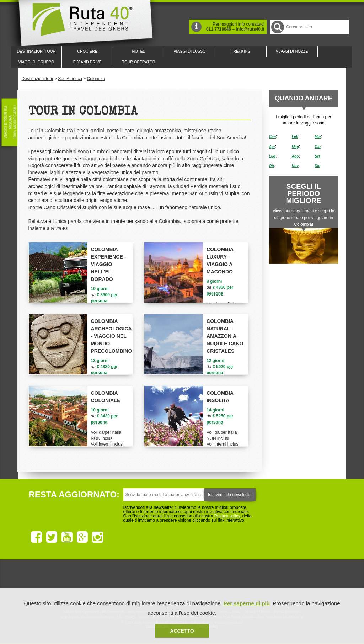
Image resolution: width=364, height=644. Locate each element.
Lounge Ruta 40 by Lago (260, 584)
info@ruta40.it (250, 29)
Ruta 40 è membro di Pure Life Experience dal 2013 (181, 584)
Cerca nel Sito (277, 27)
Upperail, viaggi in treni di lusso (220, 584)
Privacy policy (227, 516)
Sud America (70, 79)
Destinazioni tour (38, 79)
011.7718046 (219, 29)
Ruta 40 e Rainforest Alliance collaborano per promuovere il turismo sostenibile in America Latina (141, 584)
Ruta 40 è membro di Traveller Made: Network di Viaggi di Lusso (101, 584)
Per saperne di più (247, 603)
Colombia (96, 79)
